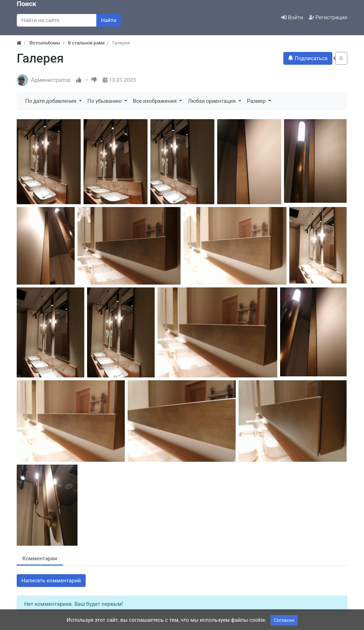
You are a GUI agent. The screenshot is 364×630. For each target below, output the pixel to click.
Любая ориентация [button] (212, 101)
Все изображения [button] (156, 101)
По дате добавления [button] (51, 101)
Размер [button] (257, 101)
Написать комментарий (51, 581)
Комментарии (40, 558)
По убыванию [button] (105, 101)
